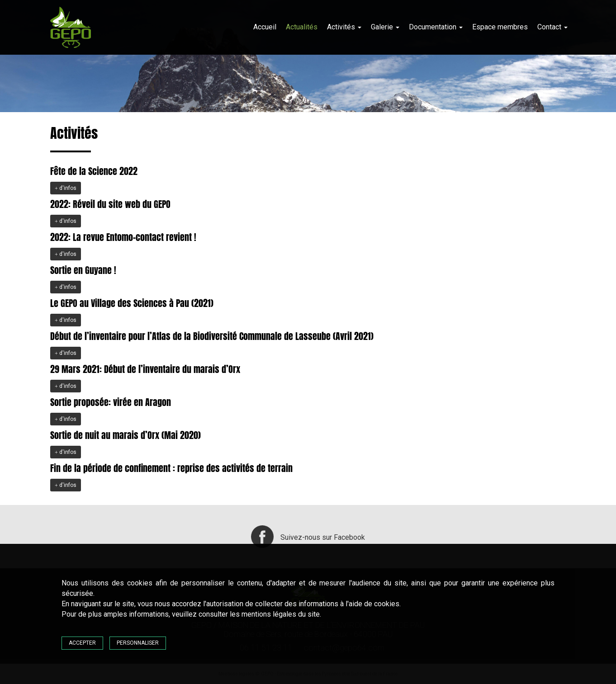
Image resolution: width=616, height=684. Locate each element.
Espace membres (500, 27)
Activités (344, 27)
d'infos (66, 188)
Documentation (436, 27)
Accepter (82, 643)
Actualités (302, 27)
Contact (552, 27)
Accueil (265, 27)
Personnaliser (138, 643)
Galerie (385, 27)
